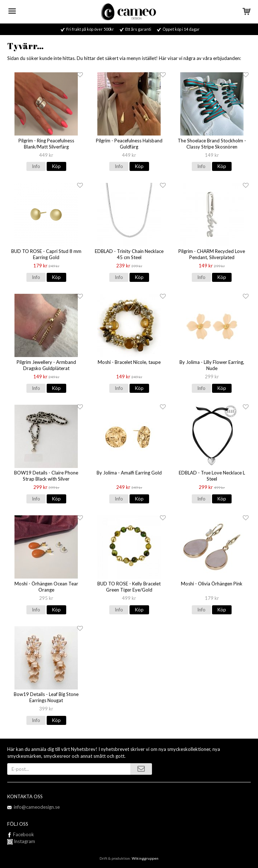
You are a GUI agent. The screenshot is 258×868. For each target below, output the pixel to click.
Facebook (24, 834)
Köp (56, 166)
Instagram (21, 841)
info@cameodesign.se (37, 807)
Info (36, 166)
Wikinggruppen (145, 858)
